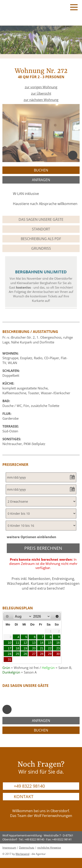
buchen (41, 170)
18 (17, 648)
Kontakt (24, 796)
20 (34, 648)
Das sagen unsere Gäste (41, 219)
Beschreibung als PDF (41, 239)
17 (10, 648)
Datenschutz (27, 848)
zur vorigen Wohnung (41, 87)
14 (42, 643)
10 (10, 643)
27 (34, 654)
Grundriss (41, 248)
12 (25, 643)
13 (34, 643)
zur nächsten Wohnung (41, 100)
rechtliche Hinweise (49, 848)
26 (25, 654)
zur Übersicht (41, 93)
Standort (41, 229)
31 (10, 659)
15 (50, 643)
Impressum (9, 848)
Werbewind (22, 854)
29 (50, 654)
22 (50, 648)
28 (42, 654)
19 (25, 648)
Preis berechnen (43, 548)
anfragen (41, 180)
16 (58, 643)
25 (17, 654)
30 (58, 654)
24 (10, 654)
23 (58, 648)
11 (17, 643)
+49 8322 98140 (29, 786)
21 (42, 648)
